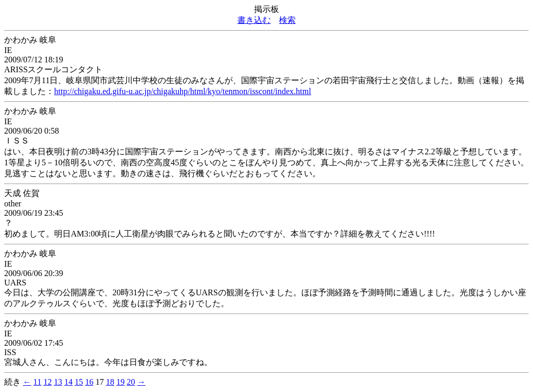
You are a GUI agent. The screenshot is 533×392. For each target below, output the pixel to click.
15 (79, 382)
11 (37, 382)
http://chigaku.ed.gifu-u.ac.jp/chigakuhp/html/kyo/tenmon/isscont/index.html (183, 91)
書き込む (254, 20)
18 (110, 382)
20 (131, 382)
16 (89, 382)
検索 (287, 20)
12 (47, 382)
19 (120, 382)
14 (68, 382)
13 (58, 382)
